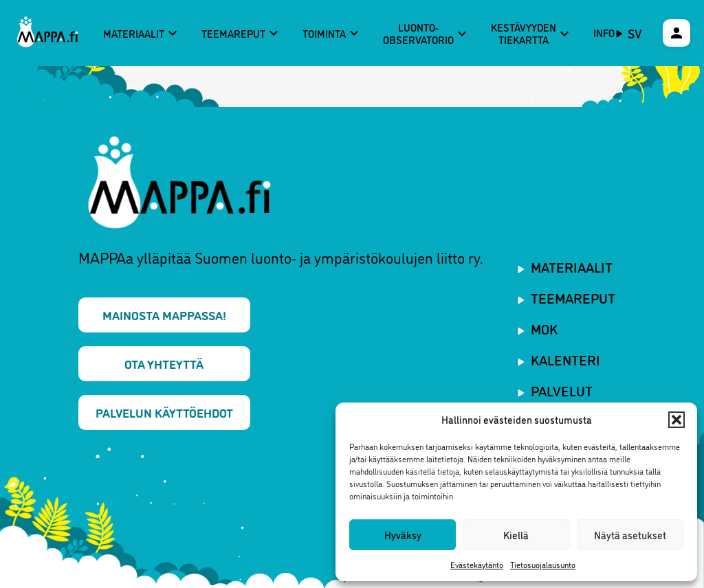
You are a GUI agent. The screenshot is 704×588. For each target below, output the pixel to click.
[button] (676, 420)
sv (635, 33)
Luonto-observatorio (427, 33)
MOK (544, 328)
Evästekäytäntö (477, 564)
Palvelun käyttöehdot (164, 412)
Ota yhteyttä (164, 363)
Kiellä (516, 535)
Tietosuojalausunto (543, 564)
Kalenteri (565, 359)
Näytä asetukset (630, 535)
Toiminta (332, 33)
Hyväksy (403, 535)
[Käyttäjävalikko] (676, 33)
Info (604, 33)
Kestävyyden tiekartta (532, 33)
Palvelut (562, 390)
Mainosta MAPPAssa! (164, 315)
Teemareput (242, 33)
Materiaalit (142, 33)
